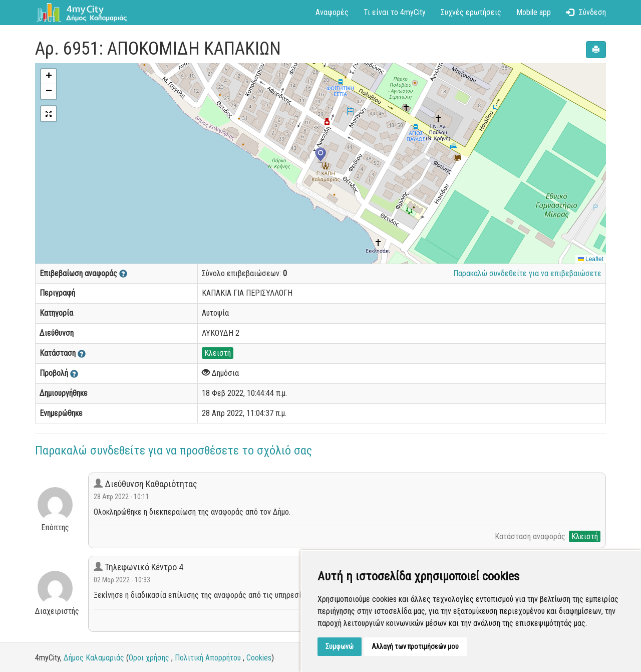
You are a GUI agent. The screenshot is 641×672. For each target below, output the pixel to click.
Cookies (259, 658)
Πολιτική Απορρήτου (208, 658)
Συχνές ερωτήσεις (471, 12)
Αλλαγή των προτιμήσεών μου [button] (415, 646)
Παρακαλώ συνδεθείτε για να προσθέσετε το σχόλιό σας (174, 451)
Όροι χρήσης (149, 658)
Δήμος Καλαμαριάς (94, 658)
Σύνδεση (586, 12)
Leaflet (591, 259)
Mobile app (534, 12)
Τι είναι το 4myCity (395, 12)
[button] (320, 155)
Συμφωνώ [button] (340, 646)
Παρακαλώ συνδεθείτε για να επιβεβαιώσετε (527, 273)
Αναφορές (332, 12)
